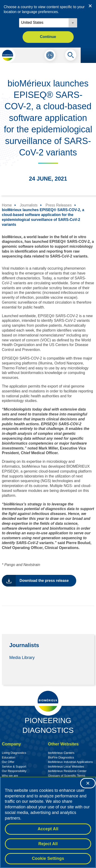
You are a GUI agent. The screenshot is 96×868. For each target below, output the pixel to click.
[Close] (88, 783)
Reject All (48, 844)
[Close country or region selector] (90, 6)
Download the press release (44, 581)
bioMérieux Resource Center (67, 771)
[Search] (71, 56)
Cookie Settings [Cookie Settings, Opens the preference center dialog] (48, 858)
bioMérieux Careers (61, 753)
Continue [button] (48, 37)
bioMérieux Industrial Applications (71, 762)
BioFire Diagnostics (61, 757)
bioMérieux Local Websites (66, 767)
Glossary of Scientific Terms (67, 776)
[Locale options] (48, 23)
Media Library (22, 657)
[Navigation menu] (88, 55)
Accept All (48, 829)
